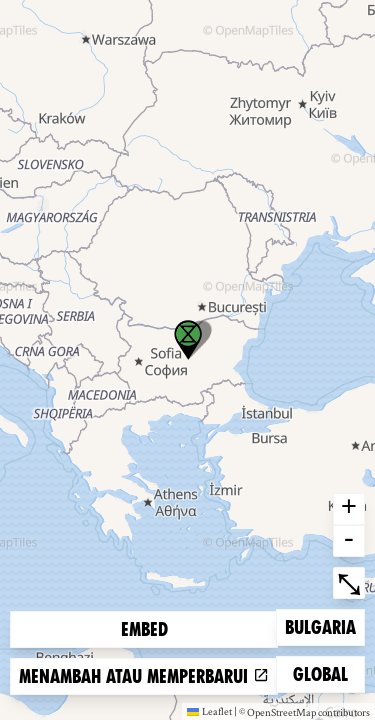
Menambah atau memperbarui (144, 676)
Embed (144, 629)
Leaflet (209, 711)
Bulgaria (320, 625)
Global (325, 672)
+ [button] (349, 509)
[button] (188, 340)
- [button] (349, 541)
